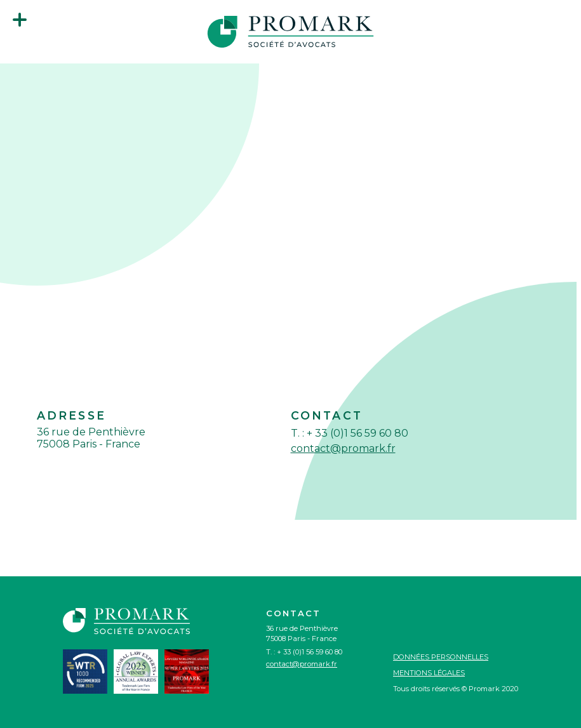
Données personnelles (441, 657)
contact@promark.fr (343, 448)
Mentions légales (429, 673)
